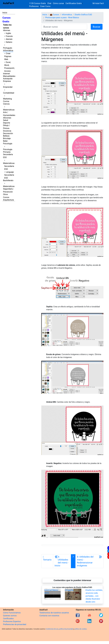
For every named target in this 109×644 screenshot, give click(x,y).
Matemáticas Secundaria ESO (9, 166)
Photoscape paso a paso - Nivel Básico (62, 18)
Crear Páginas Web (8, 56)
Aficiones (7, 118)
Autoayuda (8, 79)
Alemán (9, 39)
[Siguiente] (89, 561)
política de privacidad (66, 629)
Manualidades (9, 76)
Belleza (6, 136)
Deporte (7, 123)
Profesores (34, 6)
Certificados (8, 619)
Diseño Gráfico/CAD (83, 15)
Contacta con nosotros (49, 616)
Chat (49, 3)
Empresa (7, 81)
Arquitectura (8, 200)
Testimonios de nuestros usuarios (54, 613)
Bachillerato (8, 180)
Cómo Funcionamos (12, 613)
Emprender (8, 87)
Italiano (9, 42)
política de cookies (81, 629)
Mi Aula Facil (98, 3)
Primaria (7, 152)
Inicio (5, 13)
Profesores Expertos (12, 621)
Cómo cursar (58, 3)
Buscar (97, 27)
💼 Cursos (54, 15)
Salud (6, 120)
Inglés (8, 33)
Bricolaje (7, 138)
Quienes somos (10, 616)
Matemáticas (9, 110)
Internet (6, 74)
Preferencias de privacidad (15, 624)
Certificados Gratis (74, 3)
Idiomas (7, 30)
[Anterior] (62, 561)
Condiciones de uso (52, 629)
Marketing (7, 99)
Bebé (5, 141)
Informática (8, 51)
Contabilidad (9, 93)
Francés (9, 36)
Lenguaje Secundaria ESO (9, 175)
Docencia (7, 131)
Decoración (8, 133)
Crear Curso (45, 6)
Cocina (6, 101)
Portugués (8, 48)
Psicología (8, 144)
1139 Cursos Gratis (38, 3)
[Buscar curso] (64, 27)
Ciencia (6, 104)
